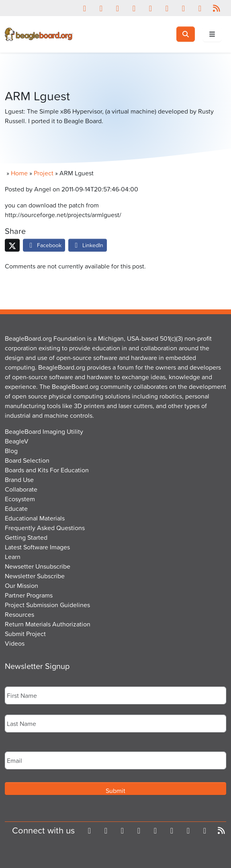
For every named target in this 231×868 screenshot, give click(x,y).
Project (44, 173)
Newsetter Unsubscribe (38, 566)
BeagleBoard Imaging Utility (44, 431)
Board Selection (27, 460)
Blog (11, 451)
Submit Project (25, 634)
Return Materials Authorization (48, 624)
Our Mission (21, 585)
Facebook (44, 245)
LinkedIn (88, 245)
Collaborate (21, 489)
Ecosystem (20, 499)
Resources (19, 614)
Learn (13, 557)
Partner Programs (29, 595)
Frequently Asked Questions (45, 528)
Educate (16, 508)
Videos (15, 643)
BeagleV (17, 441)
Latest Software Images (37, 547)
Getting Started (26, 537)
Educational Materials (35, 518)
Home (19, 173)
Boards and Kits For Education (47, 470)
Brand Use (19, 480)
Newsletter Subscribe (35, 576)
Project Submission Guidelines (47, 605)
